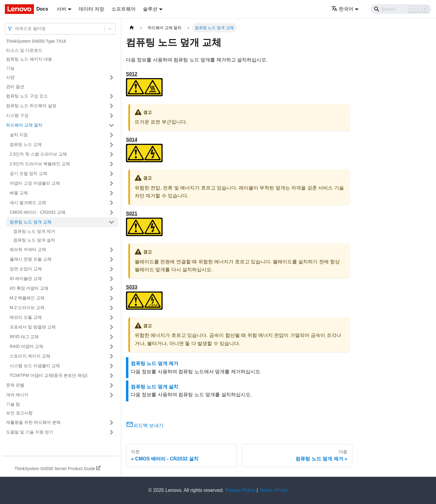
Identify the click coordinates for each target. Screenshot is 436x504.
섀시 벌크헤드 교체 (28, 203)
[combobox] (15, 29)
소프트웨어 (124, 9)
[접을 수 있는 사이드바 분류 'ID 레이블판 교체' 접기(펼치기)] (111, 279)
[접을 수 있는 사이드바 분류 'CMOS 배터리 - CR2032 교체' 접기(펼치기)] (111, 212)
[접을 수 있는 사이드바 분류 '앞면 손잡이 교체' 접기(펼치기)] (111, 269)
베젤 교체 (19, 193)
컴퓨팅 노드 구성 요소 (27, 96)
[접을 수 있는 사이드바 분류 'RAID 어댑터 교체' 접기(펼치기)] (111, 347)
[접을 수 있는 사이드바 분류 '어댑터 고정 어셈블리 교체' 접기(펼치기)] (111, 183)
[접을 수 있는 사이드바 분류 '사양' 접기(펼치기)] (111, 77)
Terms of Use (273, 490)
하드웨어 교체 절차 (24, 125)
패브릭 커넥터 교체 (28, 249)
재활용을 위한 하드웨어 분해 (33, 422)
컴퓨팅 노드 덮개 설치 (34, 240)
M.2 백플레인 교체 (27, 298)
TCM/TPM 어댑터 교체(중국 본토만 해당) (49, 375)
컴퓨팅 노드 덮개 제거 (34, 231)
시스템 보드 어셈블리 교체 (35, 366)
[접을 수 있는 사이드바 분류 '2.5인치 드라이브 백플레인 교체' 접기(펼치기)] (111, 164)
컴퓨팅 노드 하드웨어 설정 (31, 106)
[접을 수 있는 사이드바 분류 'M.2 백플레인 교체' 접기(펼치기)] (111, 298)
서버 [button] (61, 9)
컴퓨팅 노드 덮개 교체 (31, 222)
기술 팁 (13, 404)
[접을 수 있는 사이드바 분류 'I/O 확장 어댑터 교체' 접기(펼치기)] (111, 288)
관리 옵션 (15, 87)
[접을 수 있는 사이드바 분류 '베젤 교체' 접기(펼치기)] (111, 193)
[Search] (401, 9)
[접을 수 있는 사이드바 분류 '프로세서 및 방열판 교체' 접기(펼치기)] (111, 327)
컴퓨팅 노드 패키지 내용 (29, 59)
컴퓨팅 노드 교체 (26, 144)
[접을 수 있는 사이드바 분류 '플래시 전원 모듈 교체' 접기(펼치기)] (111, 259)
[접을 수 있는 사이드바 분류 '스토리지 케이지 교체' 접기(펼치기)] (111, 356)
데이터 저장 (91, 9)
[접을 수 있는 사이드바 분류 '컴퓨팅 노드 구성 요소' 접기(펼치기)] (111, 96)
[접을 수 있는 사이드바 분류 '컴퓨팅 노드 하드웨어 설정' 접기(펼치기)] (111, 106)
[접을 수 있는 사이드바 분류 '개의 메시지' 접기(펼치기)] (111, 395)
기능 (10, 68)
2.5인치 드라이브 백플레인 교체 (40, 164)
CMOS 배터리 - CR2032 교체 (38, 212)
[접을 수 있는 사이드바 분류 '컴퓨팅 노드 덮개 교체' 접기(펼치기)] (111, 222)
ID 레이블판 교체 (26, 278)
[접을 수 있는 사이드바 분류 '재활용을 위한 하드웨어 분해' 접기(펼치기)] (111, 423)
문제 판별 (15, 385)
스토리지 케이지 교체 (30, 356)
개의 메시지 (17, 395)
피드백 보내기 (145, 425)
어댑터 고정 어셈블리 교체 (35, 183)
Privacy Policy (240, 490)
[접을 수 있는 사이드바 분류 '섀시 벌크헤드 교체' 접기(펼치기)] (111, 203)
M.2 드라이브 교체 (27, 308)
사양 (10, 77)
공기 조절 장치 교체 (28, 173)
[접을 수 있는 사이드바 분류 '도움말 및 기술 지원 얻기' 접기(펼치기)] (111, 432)
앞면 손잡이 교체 (26, 269)
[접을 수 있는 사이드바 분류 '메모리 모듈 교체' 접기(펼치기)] (111, 318)
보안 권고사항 (19, 413)
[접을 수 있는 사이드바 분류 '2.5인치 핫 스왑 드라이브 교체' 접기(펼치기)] (111, 154)
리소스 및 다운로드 (24, 50)
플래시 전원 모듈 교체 (31, 259)
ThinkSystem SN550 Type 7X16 (36, 41)
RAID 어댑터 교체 (26, 346)
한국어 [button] (342, 9)
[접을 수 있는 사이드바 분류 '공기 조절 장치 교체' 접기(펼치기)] (111, 174)
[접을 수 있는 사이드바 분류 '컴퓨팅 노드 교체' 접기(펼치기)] (111, 145)
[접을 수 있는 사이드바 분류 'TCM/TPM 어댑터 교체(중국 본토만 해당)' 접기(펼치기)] (111, 376)
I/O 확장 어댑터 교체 (29, 288)
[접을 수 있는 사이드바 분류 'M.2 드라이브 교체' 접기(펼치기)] (111, 308)
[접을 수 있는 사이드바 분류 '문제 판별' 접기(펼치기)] (111, 385)
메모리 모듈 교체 (26, 317)
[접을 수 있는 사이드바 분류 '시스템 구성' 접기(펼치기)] (111, 116)
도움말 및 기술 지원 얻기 (30, 432)
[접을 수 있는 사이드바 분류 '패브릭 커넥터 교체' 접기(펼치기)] (111, 250)
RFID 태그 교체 (24, 337)
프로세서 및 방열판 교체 (33, 327)
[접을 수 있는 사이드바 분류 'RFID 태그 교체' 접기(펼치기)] (111, 337)
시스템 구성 (17, 115)
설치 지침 (19, 135)
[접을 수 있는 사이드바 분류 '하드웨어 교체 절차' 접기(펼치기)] (111, 125)
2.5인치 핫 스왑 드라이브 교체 (38, 154)
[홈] (132, 28)
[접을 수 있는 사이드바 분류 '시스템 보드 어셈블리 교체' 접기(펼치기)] (111, 366)
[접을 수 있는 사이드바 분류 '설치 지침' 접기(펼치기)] (111, 135)
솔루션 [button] (150, 9)
